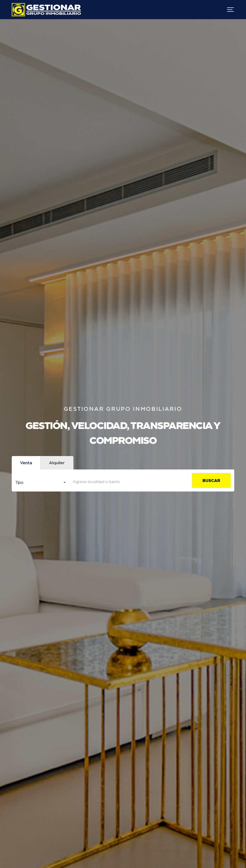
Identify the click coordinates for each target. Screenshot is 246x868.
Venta (26, 463)
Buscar (211, 480)
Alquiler (57, 463)
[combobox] (40, 481)
